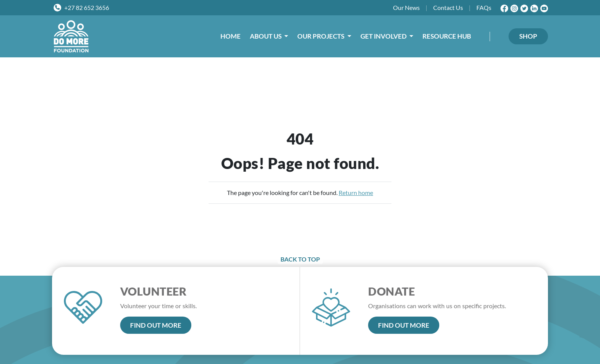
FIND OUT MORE (156, 325)
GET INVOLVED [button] (384, 36)
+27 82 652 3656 (87, 7)
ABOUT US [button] (266, 36)
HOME (231, 36)
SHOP (528, 36)
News (406, 8)
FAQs (484, 7)
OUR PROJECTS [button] (321, 36)
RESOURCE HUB (447, 36)
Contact (448, 8)
